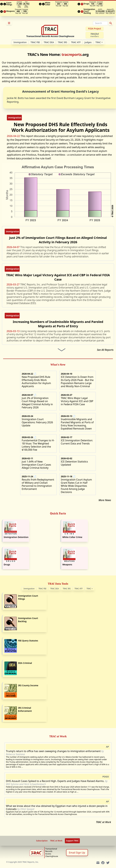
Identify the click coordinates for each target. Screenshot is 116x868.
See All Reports (105, 350)
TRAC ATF (76, 42)
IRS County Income (28, 685)
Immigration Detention (16, 537)
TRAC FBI (35, 42)
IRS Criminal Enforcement (25, 709)
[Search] (100, 23)
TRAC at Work (103, 822)
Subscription (42, 841)
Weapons (67, 564)
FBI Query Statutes (28, 641)
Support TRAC (72, 841)
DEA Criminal (25, 663)
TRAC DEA (49, 42)
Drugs (7, 564)
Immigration (29, 589)
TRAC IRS (63, 42)
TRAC (99, 42)
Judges (88, 42)
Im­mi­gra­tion (20, 42)
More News (105, 500)
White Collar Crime (72, 537)
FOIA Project (95, 29)
